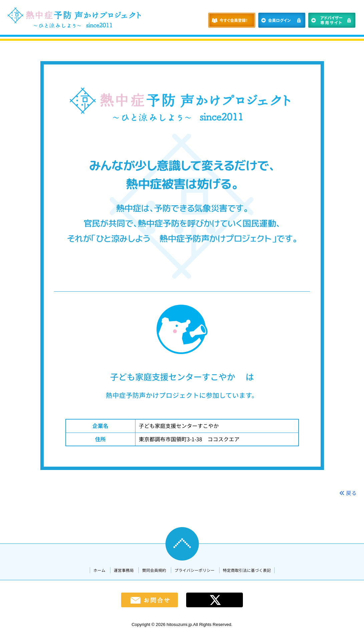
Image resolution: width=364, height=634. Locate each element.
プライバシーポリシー (195, 570)
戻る (348, 493)
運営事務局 (124, 570)
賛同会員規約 (154, 570)
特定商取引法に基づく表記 (247, 570)
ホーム (99, 570)
